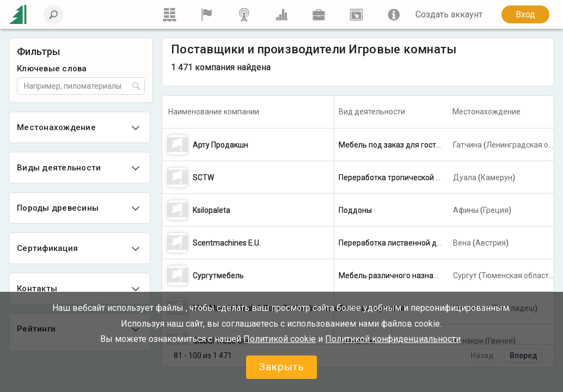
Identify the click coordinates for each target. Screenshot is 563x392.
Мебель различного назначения (397, 275)
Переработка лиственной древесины (405, 243)
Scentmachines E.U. (227, 243)
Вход (525, 14)
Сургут (465, 275)
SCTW (203, 177)
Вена (462, 243)
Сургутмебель (218, 275)
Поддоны (355, 210)
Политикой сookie (280, 339)
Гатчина (467, 145)
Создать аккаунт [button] (449, 14)
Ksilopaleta (212, 210)
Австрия (491, 243)
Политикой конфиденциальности (393, 339)
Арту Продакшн (221, 145)
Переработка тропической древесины (407, 177)
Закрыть (281, 367)
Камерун (497, 177)
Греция (496, 210)
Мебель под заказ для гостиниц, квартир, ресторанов (435, 145)
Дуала (465, 177)
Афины (466, 210)
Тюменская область (517, 275)
